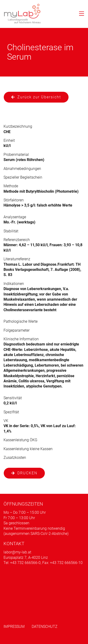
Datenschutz (45, 627)
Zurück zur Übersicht (39, 97)
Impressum (14, 627)
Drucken (27, 473)
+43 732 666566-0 (25, 563)
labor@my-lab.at (17, 552)
